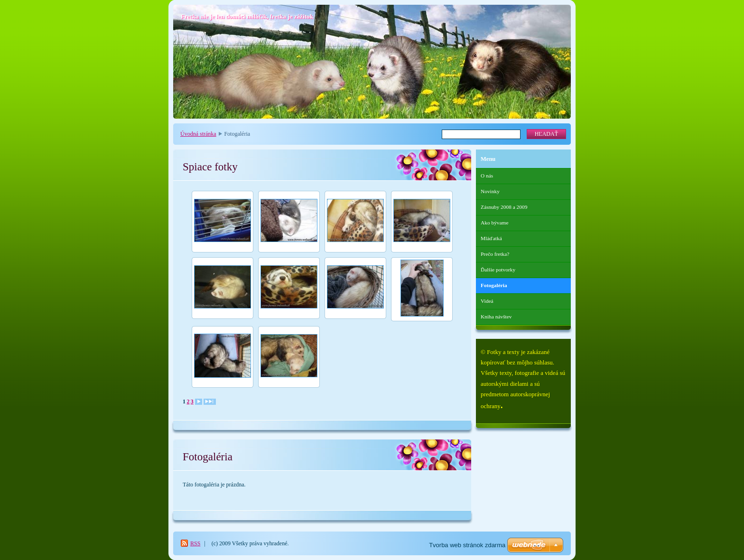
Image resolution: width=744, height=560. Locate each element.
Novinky (490, 191)
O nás (487, 176)
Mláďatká (491, 238)
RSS (195, 543)
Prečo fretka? (495, 254)
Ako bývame (495, 223)
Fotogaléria (494, 285)
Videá (487, 301)
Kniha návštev (496, 317)
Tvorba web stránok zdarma (467, 545)
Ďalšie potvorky (498, 270)
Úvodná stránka (198, 134)
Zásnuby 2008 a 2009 (504, 207)
